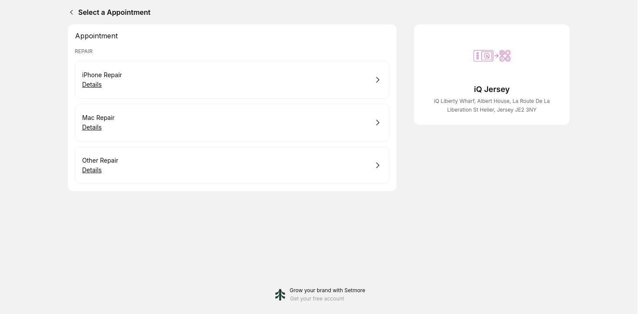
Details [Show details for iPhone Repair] (92, 85)
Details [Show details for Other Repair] (92, 170)
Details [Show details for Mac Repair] (92, 127)
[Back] (70, 12)
